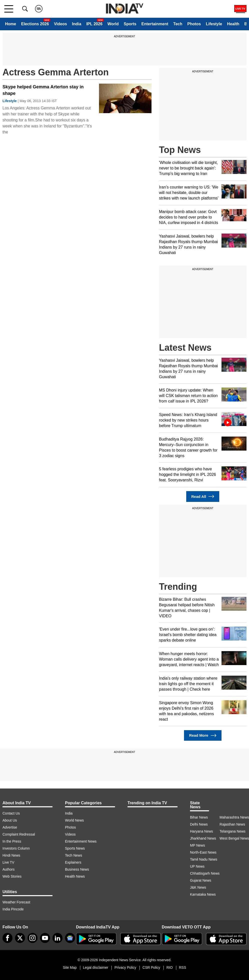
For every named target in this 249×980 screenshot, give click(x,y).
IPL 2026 (94, 24)
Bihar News (199, 817)
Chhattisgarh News (205, 873)
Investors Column (16, 848)
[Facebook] (7, 938)
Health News (75, 876)
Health (233, 24)
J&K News (198, 887)
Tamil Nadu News (204, 859)
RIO (170, 967)
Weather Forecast (16, 902)
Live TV (8, 862)
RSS (183, 967)
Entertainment (155, 24)
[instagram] (32, 938)
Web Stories (12, 876)
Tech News (73, 855)
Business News (77, 869)
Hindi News (11, 855)
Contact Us (11, 813)
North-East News (203, 852)
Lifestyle (214, 24)
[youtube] (45, 938)
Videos (60, 24)
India (77, 24)
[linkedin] (57, 938)
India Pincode (13, 909)
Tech (178, 24)
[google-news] (70, 938)
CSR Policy (151, 967)
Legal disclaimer (96, 967)
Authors (8, 869)
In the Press (12, 841)
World (113, 24)
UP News (197, 866)
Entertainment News (81, 841)
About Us (10, 820)
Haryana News (201, 831)
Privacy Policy (125, 967)
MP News (197, 845)
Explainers (73, 862)
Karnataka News (203, 894)
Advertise (10, 827)
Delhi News (199, 824)
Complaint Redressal (19, 834)
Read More (203, 736)
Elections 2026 (35, 24)
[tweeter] (20, 938)
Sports (130, 24)
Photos (194, 24)
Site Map (70, 967)
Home (10, 24)
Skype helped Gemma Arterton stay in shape (43, 90)
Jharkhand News (203, 838)
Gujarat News (201, 880)
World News (74, 820)
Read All (203, 497)
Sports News (75, 848)
